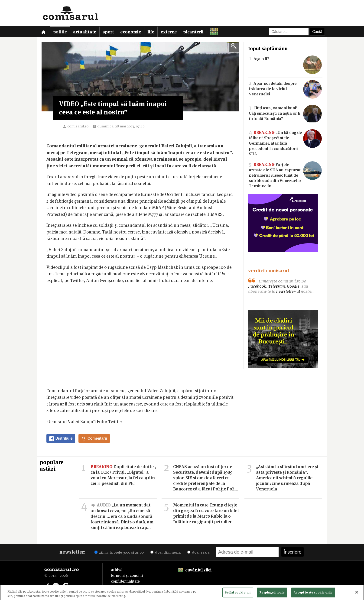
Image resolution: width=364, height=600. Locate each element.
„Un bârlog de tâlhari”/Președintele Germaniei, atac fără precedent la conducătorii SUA (285, 143)
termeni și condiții (127, 575)
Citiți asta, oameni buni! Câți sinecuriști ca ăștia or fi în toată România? (285, 113)
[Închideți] (357, 593)
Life (151, 32)
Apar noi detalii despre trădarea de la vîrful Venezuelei (285, 88)
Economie (131, 32)
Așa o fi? (285, 58)
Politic (60, 32)
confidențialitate (125, 581)
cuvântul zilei (195, 570)
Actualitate (85, 32)
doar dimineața (166, 552)
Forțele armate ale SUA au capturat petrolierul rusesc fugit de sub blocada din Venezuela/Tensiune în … (285, 175)
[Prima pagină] (43, 32)
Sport (108, 32)
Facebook (257, 286)
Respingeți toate (272, 593)
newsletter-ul (288, 291)
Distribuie (61, 439)
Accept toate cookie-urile (313, 593)
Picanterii (193, 32)
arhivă (117, 570)
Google (293, 286)
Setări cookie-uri (238, 593)
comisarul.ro (78, 126)
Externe (169, 32)
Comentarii (94, 439)
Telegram (276, 286)
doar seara (198, 552)
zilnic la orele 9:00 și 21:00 (119, 552)
